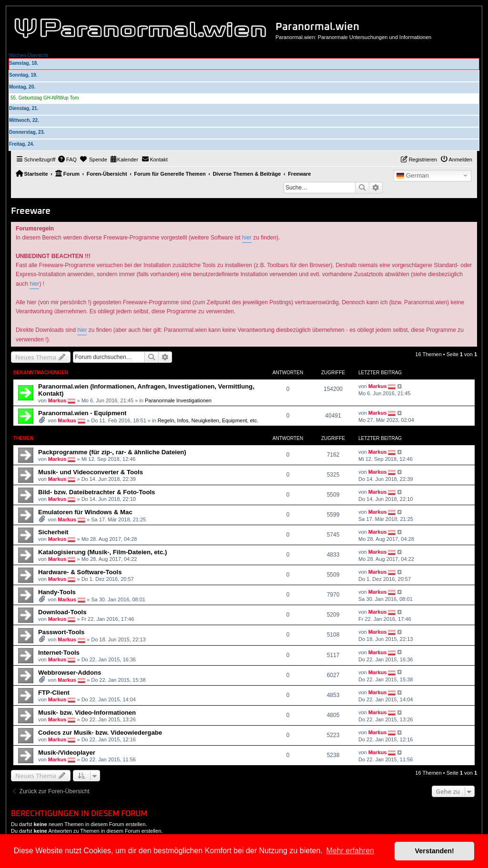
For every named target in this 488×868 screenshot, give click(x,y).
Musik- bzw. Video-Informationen (87, 713)
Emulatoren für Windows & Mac (85, 512)
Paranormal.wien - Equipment (82, 413)
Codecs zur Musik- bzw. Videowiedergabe (100, 733)
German (413, 176)
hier (247, 238)
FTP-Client (54, 693)
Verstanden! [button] (435, 851)
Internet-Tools (59, 653)
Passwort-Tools (61, 632)
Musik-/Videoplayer (67, 753)
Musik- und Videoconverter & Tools (91, 472)
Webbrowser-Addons (70, 673)
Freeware (31, 211)
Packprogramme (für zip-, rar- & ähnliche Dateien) (112, 452)
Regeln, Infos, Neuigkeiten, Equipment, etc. (208, 420)
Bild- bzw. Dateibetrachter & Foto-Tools (97, 492)
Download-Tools (62, 612)
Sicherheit (53, 532)
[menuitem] (67, 160)
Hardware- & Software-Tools (80, 572)
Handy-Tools (57, 592)
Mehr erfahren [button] (350, 851)
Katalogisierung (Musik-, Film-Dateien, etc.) (102, 552)
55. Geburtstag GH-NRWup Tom (45, 98)
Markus (57, 400)
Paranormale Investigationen (178, 400)
